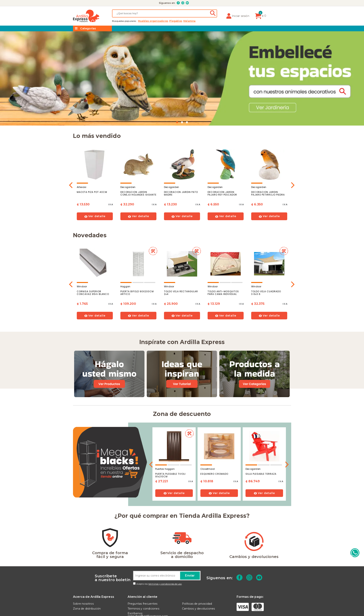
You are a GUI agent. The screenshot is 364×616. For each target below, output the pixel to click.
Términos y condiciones (143, 609)
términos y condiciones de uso (165, 584)
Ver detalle (95, 216)
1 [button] (177, 122)
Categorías (85, 28)
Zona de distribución (87, 609)
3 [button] (187, 122)
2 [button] (182, 122)
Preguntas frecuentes (143, 604)
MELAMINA (189, 21)
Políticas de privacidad (197, 604)
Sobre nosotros (83, 604)
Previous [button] (71, 184)
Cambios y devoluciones (198, 609)
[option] (182, 79)
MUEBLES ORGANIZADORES (153, 21)
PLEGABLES (176, 21)
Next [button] (293, 184)
